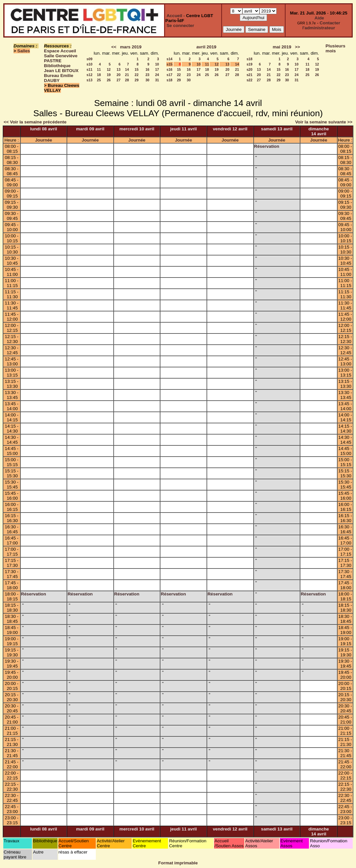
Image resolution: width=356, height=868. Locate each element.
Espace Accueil (60, 51)
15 (137, 69)
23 (148, 75)
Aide (319, 18)
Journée (43, 140)
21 (127, 75)
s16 (170, 69)
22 (137, 75)
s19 (250, 64)
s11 (90, 69)
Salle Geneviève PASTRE (61, 58)
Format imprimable (178, 863)
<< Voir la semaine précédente (35, 122)
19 (109, 75)
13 (119, 69)
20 (119, 75)
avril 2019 (206, 47)
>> (297, 47)
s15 (170, 64)
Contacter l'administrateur (321, 25)
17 (157, 69)
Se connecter (180, 26)
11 (99, 69)
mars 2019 (131, 47)
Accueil (174, 16)
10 (157, 64)
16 (148, 69)
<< (114, 47)
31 (157, 80)
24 (157, 75)
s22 (250, 80)
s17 (170, 75)
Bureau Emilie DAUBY (59, 78)
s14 (170, 59)
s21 (250, 75)
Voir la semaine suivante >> (324, 122)
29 (137, 80)
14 (127, 69)
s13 (90, 80)
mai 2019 (282, 47)
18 (99, 75)
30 (148, 80)
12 (109, 69)
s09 (90, 59)
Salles (24, 51)
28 (127, 80)
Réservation (267, 146)
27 (119, 80)
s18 (170, 80)
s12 (90, 75)
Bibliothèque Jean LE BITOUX (61, 68)
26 (109, 80)
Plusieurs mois (336, 48)
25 (99, 80)
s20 (250, 69)
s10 (90, 64)
